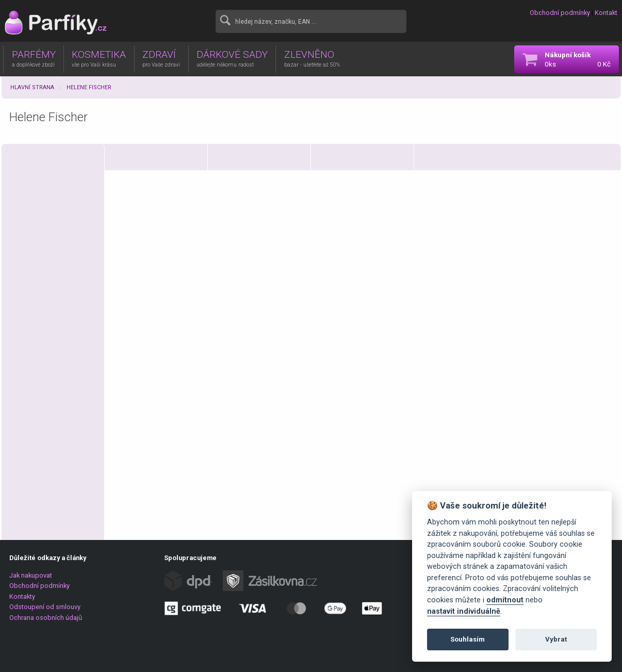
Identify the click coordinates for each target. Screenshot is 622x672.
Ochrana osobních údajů (46, 618)
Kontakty (22, 596)
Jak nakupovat (31, 575)
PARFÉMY (34, 58)
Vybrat (556, 639)
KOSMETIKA (99, 58)
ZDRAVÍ (161, 58)
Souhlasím (468, 639)
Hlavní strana (32, 87)
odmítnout (505, 600)
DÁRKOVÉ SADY (232, 58)
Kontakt (606, 13)
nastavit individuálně (464, 611)
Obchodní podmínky (560, 13)
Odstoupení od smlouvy (45, 607)
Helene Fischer (89, 87)
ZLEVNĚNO (312, 58)
